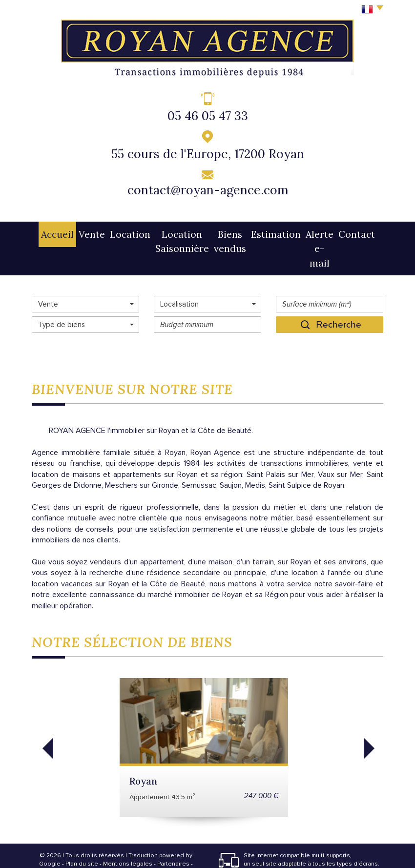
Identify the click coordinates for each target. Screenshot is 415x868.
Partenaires (173, 831)
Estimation (276, 232)
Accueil (48, 232)
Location (109, 232)
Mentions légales (128, 831)
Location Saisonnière (166, 232)
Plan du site (82, 831)
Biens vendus (229, 232)
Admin (116, 840)
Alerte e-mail (324, 232)
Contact (366, 232)
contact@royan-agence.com (208, 190)
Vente (77, 232)
